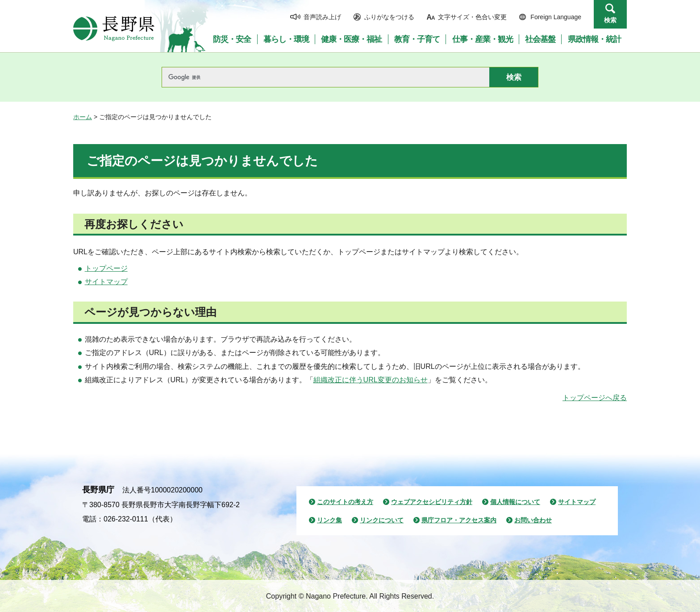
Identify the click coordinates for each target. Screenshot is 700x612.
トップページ (106, 268)
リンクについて (382, 520)
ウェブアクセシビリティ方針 (432, 502)
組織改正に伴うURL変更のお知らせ (371, 380)
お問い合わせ (533, 520)
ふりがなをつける (389, 17)
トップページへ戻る (595, 398)
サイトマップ (106, 282)
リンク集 (329, 520)
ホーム (83, 117)
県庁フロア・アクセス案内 (459, 520)
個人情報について (515, 502)
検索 (610, 20)
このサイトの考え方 (345, 502)
